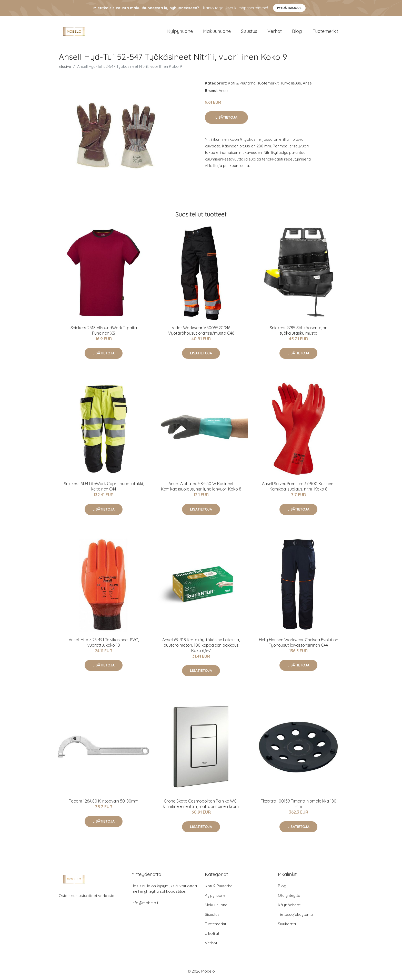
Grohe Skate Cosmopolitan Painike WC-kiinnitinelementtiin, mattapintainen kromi (201, 804)
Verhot (275, 31)
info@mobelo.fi (145, 903)
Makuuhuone (217, 31)
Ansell (308, 83)
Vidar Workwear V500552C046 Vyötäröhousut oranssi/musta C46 (201, 330)
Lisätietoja (226, 117)
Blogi (297, 31)
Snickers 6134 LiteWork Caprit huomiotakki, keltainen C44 (104, 486)
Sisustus (249, 31)
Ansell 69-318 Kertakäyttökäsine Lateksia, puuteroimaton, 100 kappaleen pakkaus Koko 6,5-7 (201, 645)
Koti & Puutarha (242, 83)
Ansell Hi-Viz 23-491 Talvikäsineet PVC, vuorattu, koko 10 (104, 642)
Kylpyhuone (180, 31)
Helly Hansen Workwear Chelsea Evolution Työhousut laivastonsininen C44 (299, 642)
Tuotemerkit (325, 31)
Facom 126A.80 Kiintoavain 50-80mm (104, 801)
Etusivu (65, 66)
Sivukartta (287, 924)
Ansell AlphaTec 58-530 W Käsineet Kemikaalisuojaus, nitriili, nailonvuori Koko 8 (201, 486)
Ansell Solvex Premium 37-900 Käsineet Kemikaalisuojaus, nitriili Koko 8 (298, 486)
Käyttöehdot (289, 905)
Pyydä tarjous (289, 8)
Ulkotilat (212, 933)
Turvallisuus (291, 83)
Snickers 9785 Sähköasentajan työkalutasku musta (299, 330)
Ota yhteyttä (289, 895)
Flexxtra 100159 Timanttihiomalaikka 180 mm (299, 804)
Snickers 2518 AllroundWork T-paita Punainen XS (104, 330)
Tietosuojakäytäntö (295, 914)
